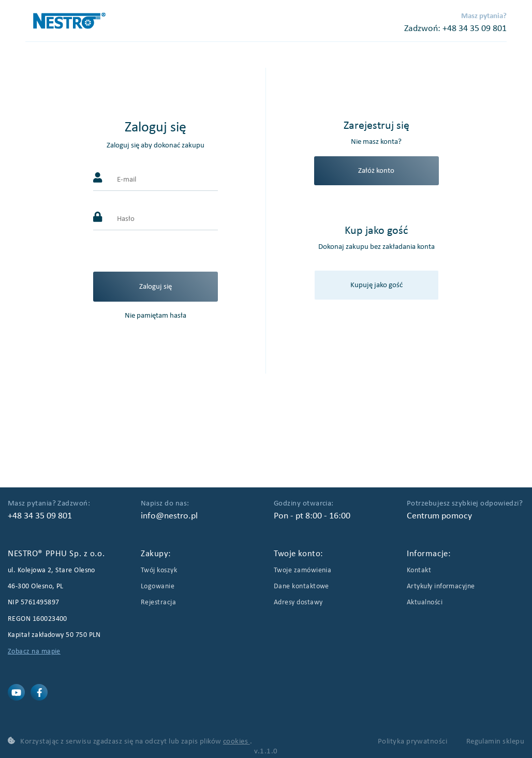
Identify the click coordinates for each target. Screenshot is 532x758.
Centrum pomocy (439, 516)
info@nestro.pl (169, 516)
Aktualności (425, 603)
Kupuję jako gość (376, 285)
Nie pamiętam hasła (156, 316)
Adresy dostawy (298, 603)
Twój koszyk (159, 570)
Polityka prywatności (413, 741)
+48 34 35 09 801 (475, 29)
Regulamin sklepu (495, 741)
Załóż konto (376, 171)
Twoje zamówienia (302, 570)
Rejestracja (158, 603)
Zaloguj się (156, 287)
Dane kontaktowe (301, 586)
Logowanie (158, 586)
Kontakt (419, 570)
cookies (237, 741)
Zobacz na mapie (34, 652)
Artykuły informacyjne (441, 586)
